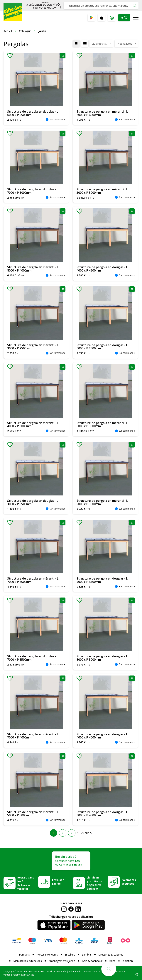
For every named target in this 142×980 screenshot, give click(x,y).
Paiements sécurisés (129, 882)
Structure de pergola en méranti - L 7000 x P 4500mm (33, 580)
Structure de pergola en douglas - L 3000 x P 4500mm (102, 814)
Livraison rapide (58, 882)
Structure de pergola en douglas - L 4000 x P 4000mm (102, 736)
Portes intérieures (47, 955)
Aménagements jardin (62, 961)
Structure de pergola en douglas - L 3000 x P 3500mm (33, 502)
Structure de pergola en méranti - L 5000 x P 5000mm (33, 814)
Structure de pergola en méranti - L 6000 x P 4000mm (102, 113)
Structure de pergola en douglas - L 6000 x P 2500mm (33, 113)
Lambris (87, 955)
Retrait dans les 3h (26, 883)
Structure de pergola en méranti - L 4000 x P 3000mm (33, 425)
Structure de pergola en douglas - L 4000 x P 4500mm (102, 269)
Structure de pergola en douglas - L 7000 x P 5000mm (33, 191)
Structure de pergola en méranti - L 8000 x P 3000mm (102, 425)
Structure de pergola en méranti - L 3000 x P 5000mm (102, 191)
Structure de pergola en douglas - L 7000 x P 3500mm (33, 658)
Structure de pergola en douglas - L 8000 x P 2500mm (102, 347)
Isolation (128, 961)
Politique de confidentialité (83, 972)
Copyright (9, 972)
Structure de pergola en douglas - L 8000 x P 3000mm (102, 658)
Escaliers (70, 955)
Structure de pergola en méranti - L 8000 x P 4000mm (33, 269)
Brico (112, 961)
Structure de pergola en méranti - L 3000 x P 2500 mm (33, 347)
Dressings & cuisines (111, 955)
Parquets (24, 955)
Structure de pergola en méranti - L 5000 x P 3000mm (102, 502)
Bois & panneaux (92, 961)
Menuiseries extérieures (28, 961)
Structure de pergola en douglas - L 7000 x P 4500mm (102, 580)
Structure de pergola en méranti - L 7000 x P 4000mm (33, 736)
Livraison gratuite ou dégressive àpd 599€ (94, 883)
